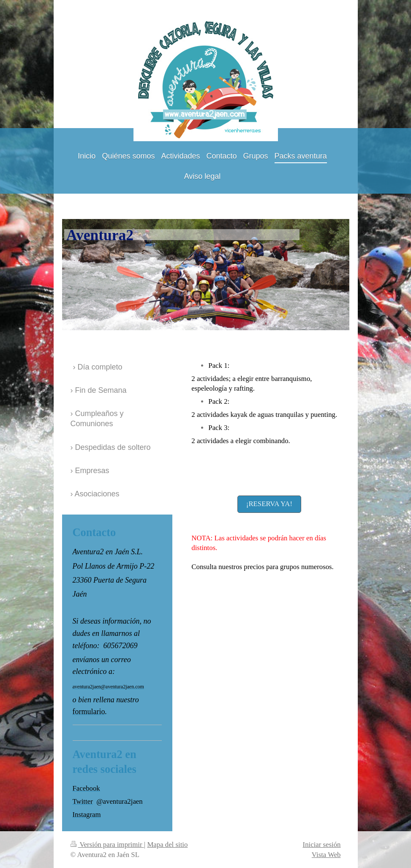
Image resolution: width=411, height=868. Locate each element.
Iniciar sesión (322, 845)
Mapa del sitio (167, 845)
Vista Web (326, 855)
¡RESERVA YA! (269, 504)
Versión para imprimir (107, 845)
